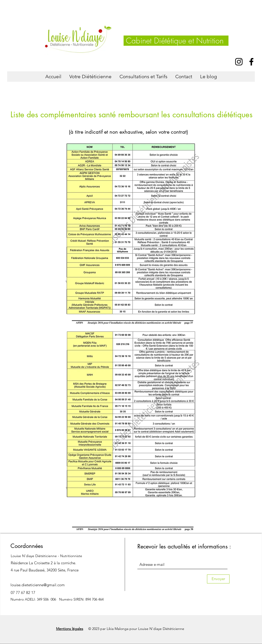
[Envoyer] (218, 579)
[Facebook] (251, 62)
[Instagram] (239, 62)
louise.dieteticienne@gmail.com (38, 585)
